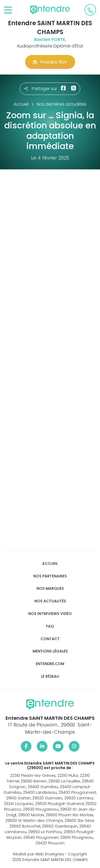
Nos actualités (50, 601)
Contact (50, 639)
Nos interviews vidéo (50, 614)
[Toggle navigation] (8, 10)
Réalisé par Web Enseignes (39, 854)
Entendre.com (50, 664)
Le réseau (50, 676)
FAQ (50, 626)
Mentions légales (50, 651)
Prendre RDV (50, 62)
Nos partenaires (50, 576)
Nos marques (50, 589)
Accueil (50, 564)
